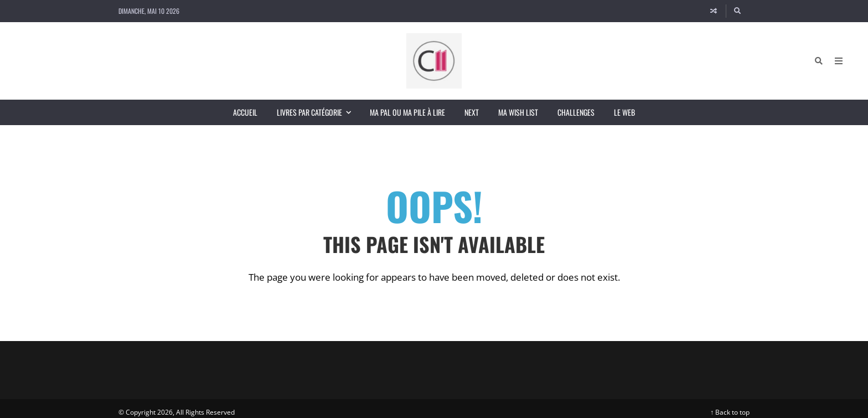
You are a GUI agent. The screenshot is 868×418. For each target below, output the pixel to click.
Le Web (624, 112)
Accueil (245, 112)
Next (472, 112)
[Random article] (714, 11)
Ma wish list (518, 112)
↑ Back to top (730, 412)
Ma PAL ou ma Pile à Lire (407, 112)
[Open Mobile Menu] (839, 61)
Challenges (576, 112)
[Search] (738, 11)
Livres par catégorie (319, 112)
